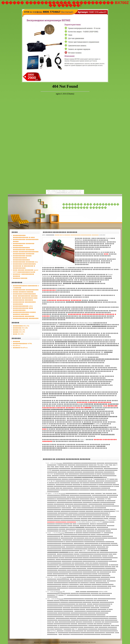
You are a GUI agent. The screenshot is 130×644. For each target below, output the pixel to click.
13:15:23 (62, 533)
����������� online (23, 306)
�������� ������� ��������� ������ (78, 433)
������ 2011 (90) (20, 328)
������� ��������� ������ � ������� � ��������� (24, 266)
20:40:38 (61, 599)
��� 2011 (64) (18, 334)
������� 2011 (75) (21, 326)
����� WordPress (20, 348)
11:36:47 (60, 463)
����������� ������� (26, 318)
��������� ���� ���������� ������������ (22, 258)
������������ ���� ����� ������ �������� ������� (24, 314)
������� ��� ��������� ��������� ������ (91, 206)
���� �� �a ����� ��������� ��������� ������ (77, 235)
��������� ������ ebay (25, 262)
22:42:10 (60, 592)
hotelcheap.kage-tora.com (88, 642)
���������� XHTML (23, 344)
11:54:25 (64, 577)
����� (16, 341)
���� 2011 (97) (19, 332)
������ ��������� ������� (60, 232)
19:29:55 (63, 494)
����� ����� (20, 278)
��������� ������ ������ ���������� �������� (73, 318)
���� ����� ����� (23, 292)
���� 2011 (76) (19, 330)
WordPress (17, 346)
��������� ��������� (26, 290)
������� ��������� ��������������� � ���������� (75, 427)
